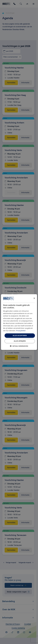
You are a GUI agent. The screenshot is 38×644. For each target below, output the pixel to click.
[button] (19, 346)
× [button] (34, 298)
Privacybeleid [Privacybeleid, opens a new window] (21, 331)
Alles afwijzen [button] (20, 341)
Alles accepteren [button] (20, 336)
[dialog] (19, 322)
